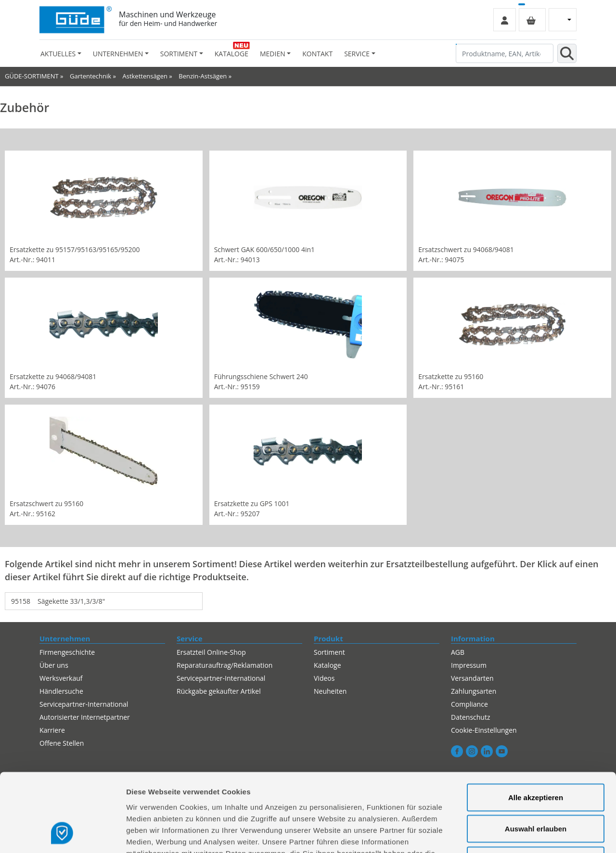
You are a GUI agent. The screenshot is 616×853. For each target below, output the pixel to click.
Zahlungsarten (474, 691)
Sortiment (329, 652)
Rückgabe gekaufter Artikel (219, 691)
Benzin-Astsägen (203, 76)
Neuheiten (330, 691)
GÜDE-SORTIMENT (32, 76)
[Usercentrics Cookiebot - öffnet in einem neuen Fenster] (62, 834)
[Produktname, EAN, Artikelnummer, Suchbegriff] (505, 53)
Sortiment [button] (179, 54)
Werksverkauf (61, 678)
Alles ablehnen (536, 790)
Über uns (54, 665)
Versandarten (472, 678)
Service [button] (357, 54)
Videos (324, 678)
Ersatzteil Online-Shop (211, 652)
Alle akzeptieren (536, 727)
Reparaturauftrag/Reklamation (225, 665)
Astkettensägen (145, 76)
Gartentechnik (90, 76)
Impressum (469, 665)
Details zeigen (512, 834)
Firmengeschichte (67, 652)
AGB (458, 652)
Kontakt (317, 54)
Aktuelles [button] (58, 54)
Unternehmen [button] (118, 54)
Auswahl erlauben (536, 758)
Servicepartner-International (221, 678)
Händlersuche (61, 691)
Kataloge (231, 54)
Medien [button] (273, 54)
